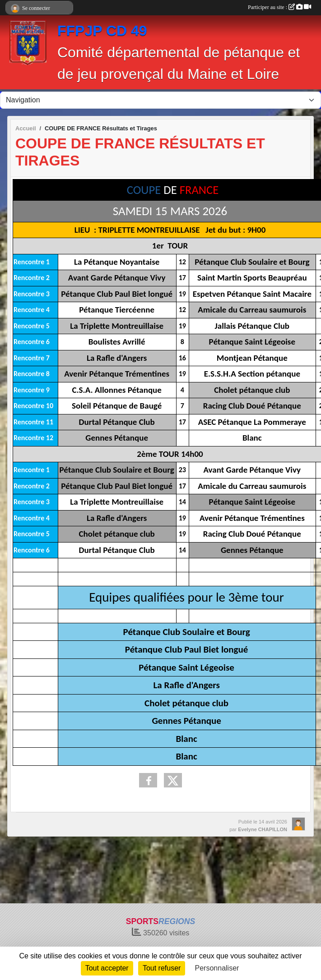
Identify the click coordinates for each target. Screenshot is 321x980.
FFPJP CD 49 (102, 31)
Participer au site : (279, 7)
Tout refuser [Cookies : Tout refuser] (162, 968)
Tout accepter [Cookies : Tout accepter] (107, 968)
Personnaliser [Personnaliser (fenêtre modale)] (217, 968)
